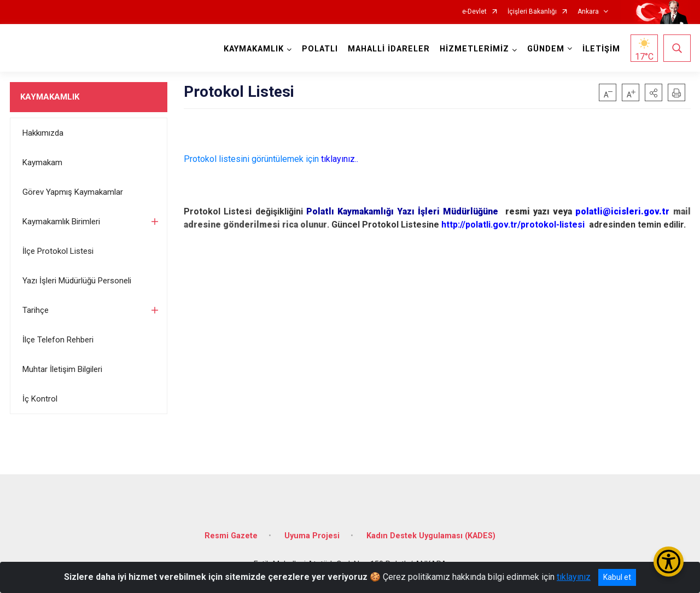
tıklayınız (574, 577)
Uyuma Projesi (312, 536)
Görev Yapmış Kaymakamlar (73, 192)
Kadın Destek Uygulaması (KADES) (431, 536)
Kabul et (617, 577)
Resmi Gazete (231, 536)
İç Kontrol (40, 399)
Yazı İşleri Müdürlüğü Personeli (77, 281)
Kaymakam (42, 162)
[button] (654, 92)
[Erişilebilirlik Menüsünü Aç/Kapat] (669, 562)
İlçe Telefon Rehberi (58, 340)
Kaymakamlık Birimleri (61, 222)
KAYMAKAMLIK (50, 97)
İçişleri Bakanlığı (532, 12)
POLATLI (320, 49)
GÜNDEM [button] (546, 49)
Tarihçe (36, 310)
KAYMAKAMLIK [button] (254, 49)
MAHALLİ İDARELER (389, 49)
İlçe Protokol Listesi (58, 251)
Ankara (588, 12)
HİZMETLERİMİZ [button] (474, 49)
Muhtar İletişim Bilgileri (62, 369)
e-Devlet (474, 12)
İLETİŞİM (601, 49)
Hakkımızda (43, 133)
